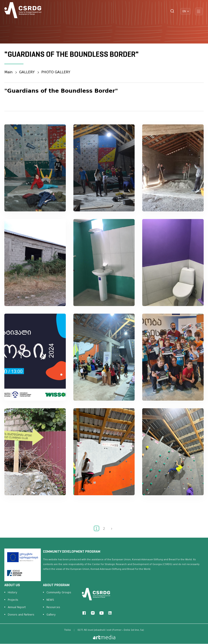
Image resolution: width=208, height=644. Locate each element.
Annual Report (17, 607)
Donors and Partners (21, 615)
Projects (13, 600)
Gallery (51, 615)
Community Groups (59, 592)
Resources (53, 607)
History (12, 592)
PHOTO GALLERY (56, 72)
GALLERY (27, 72)
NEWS (50, 600)
